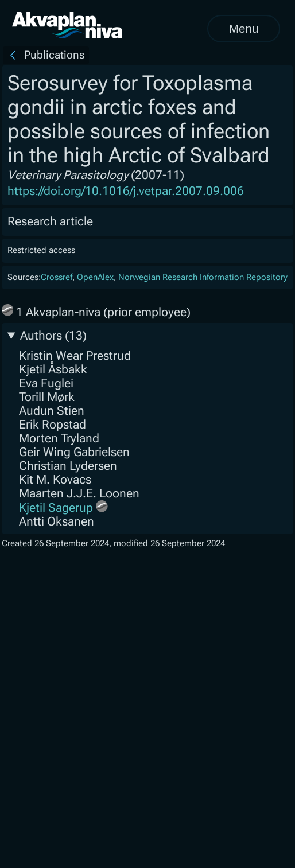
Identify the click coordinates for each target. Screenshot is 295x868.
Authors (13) (53, 336)
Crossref (57, 277)
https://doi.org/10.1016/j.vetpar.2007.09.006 (126, 191)
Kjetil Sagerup (56, 508)
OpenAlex (95, 277)
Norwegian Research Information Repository (203, 277)
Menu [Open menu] (244, 28)
